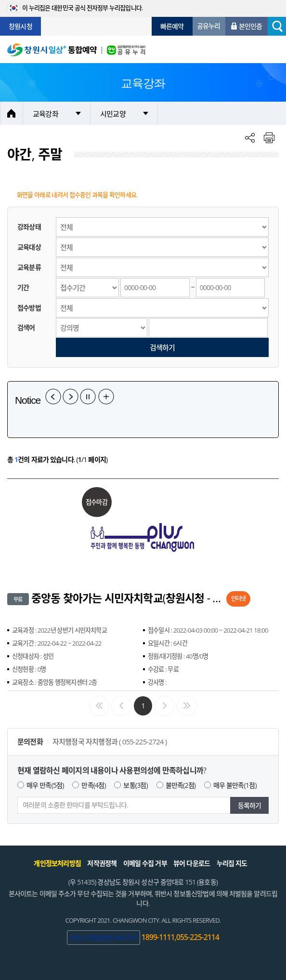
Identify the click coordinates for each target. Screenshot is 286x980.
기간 (23, 287)
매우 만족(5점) (45, 785)
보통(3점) (135, 785)
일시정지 (88, 397)
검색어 (26, 327)
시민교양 (113, 114)
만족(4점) (93, 785)
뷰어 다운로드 (192, 863)
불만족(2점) (181, 785)
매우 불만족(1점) (235, 785)
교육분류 (29, 267)
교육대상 (29, 247)
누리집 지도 (232, 863)
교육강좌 (45, 114)
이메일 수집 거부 (145, 863)
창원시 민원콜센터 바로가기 (104, 938)
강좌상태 (29, 227)
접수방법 (29, 308)
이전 (53, 397)
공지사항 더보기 (106, 397)
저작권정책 (102, 863)
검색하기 (162, 347)
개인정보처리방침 (57, 863)
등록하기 (250, 805)
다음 (71, 397)
